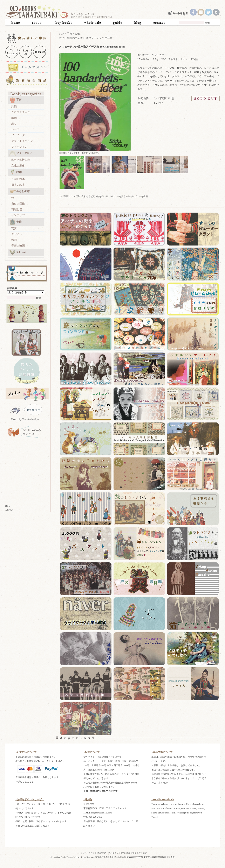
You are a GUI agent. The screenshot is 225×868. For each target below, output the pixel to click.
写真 (14, 229)
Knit (77, 34)
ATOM (9, 510)
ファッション (19, 147)
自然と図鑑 (18, 204)
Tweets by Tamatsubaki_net (26, 419)
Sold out (18, 252)
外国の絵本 (18, 179)
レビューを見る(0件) (120, 196)
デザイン (17, 234)
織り (14, 124)
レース (15, 129)
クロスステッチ (21, 112)
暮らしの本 (20, 192)
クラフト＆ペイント (23, 141)
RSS (8, 506)
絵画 (14, 240)
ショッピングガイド (87, 853)
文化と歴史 (18, 166)
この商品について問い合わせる (75, 196)
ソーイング (18, 135)
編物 (14, 118)
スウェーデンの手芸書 (99, 38)
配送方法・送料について (109, 853)
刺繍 (14, 106)
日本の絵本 (18, 185)
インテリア (18, 215)
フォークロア (21, 153)
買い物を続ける (100, 196)
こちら (30, 782)
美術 (16, 222)
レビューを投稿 (140, 196)
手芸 (16, 100)
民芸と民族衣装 (21, 160)
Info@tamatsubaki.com (101, 813)
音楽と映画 (18, 246)
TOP (61, 34)
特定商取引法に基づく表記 (135, 853)
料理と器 (17, 209)
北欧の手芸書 (75, 38)
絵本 (16, 172)
